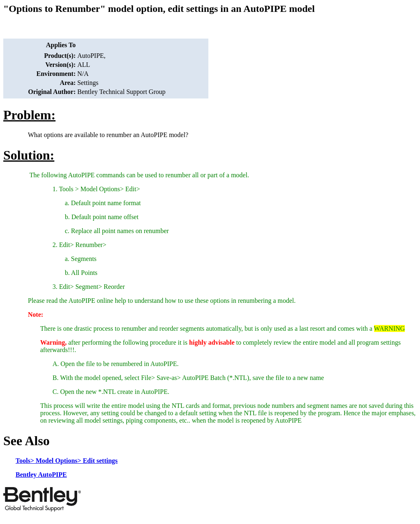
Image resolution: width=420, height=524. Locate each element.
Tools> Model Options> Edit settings (67, 461)
